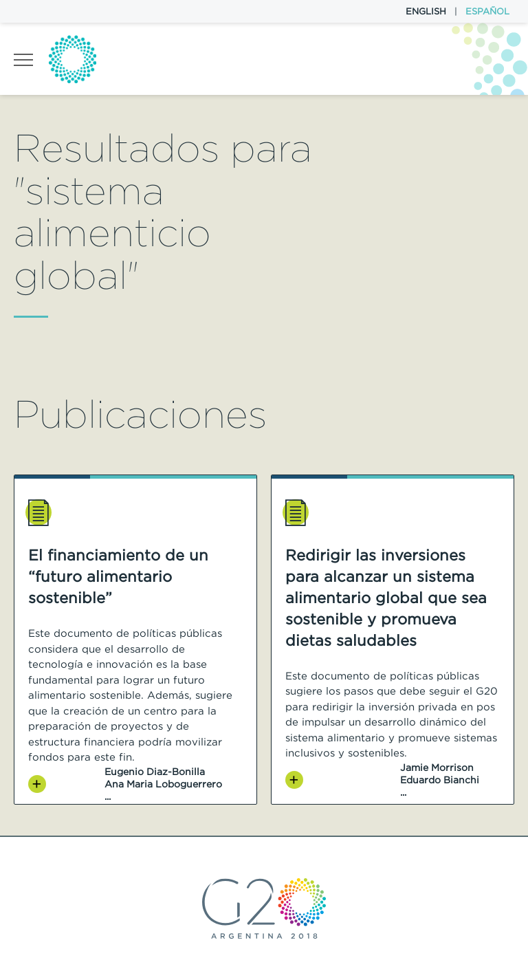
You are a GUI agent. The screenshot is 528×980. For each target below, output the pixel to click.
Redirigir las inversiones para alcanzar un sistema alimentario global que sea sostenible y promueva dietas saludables (386, 597)
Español (487, 11)
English (426, 11)
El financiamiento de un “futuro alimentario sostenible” (118, 576)
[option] (135, 640)
